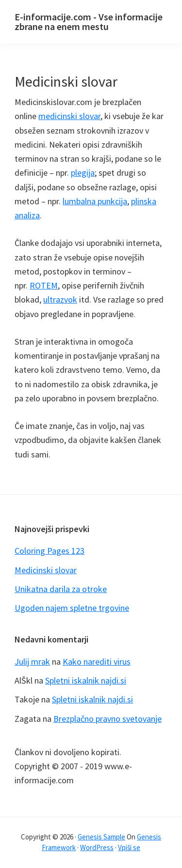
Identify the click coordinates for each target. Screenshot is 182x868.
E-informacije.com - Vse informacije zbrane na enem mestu (89, 22)
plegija (83, 173)
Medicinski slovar (46, 570)
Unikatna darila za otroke (61, 589)
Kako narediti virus (97, 662)
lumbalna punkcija (95, 201)
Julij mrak (32, 662)
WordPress (97, 847)
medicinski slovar (69, 116)
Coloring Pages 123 (50, 551)
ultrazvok (60, 299)
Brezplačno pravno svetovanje (108, 719)
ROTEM (44, 285)
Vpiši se (129, 847)
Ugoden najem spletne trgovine (72, 608)
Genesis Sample (101, 837)
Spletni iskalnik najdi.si (86, 680)
